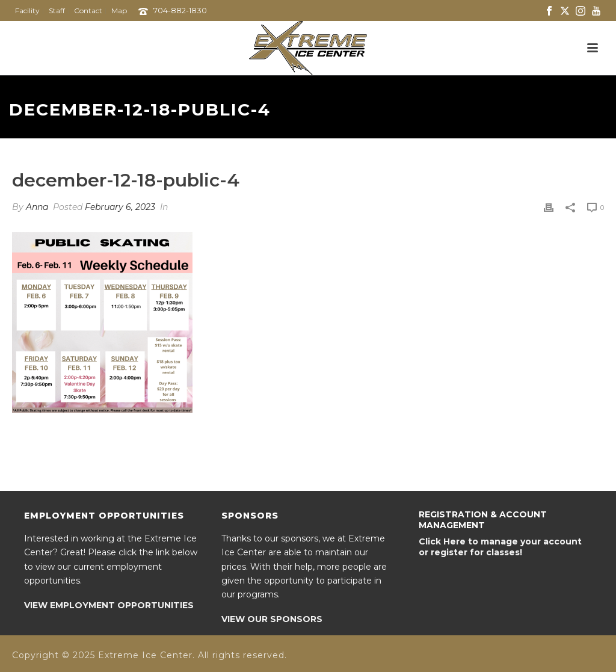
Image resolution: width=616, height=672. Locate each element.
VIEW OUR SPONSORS (272, 619)
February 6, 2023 (120, 207)
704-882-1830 (180, 10)
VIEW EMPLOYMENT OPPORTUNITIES (109, 605)
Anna (37, 207)
